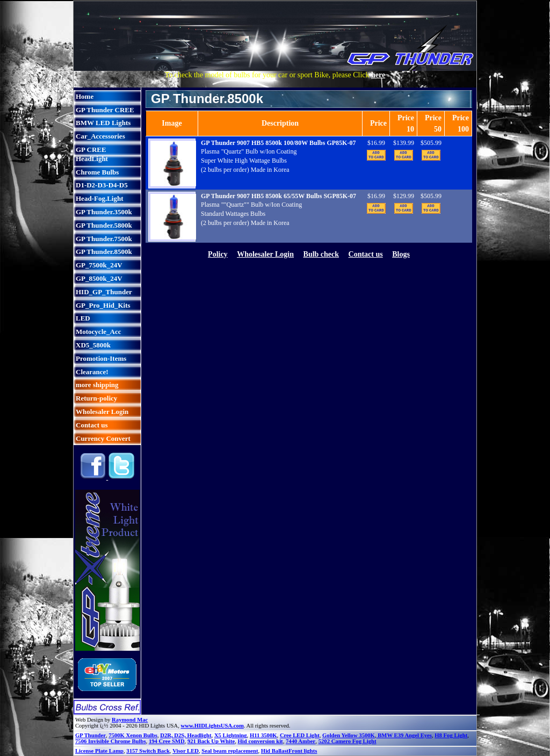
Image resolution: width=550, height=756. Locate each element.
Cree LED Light (300, 735)
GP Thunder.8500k (104, 252)
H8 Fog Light (451, 735)
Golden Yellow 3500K (349, 735)
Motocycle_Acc (98, 332)
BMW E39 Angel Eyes (404, 735)
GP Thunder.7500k (104, 239)
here (378, 75)
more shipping (97, 385)
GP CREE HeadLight (92, 154)
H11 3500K (263, 735)
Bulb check (321, 254)
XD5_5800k (93, 345)
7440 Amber (301, 741)
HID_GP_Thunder (104, 292)
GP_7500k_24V (99, 265)
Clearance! (92, 372)
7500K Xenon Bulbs (133, 735)
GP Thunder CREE (105, 110)
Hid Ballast (275, 751)
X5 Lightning (231, 735)
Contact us (92, 425)
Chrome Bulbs (97, 172)
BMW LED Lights (103, 123)
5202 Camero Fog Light (348, 741)
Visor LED (186, 751)
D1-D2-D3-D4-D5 (102, 185)
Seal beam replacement (230, 751)
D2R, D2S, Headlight (186, 735)
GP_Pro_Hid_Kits (103, 305)
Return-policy (96, 398)
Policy (218, 254)
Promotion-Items (101, 358)
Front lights (303, 751)
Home (85, 96)
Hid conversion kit (260, 741)
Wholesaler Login (102, 412)
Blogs (401, 254)
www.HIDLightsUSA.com (212, 726)
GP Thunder (91, 735)
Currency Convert (103, 438)
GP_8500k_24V (99, 278)
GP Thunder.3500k (104, 212)
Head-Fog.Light (99, 198)
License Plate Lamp (99, 751)
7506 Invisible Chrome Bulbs (111, 741)
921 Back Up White (211, 741)
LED (83, 318)
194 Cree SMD (167, 741)
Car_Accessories (100, 136)
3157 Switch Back (148, 751)
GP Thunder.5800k (104, 225)
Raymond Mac (130, 720)
